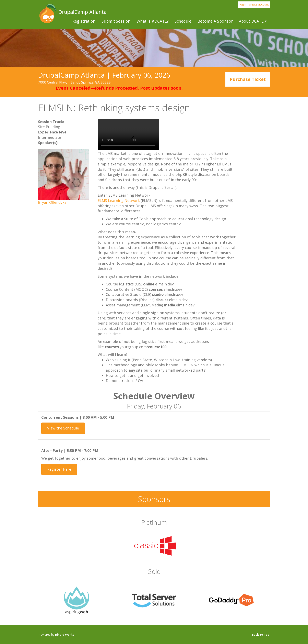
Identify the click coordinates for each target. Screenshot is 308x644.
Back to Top (261, 635)
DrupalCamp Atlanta (47, 13)
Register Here (59, 469)
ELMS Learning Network (119, 200)
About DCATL (253, 21)
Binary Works (65, 635)
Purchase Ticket (248, 79)
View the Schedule (63, 428)
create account (259, 4)
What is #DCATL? (152, 21)
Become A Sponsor (215, 21)
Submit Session (116, 21)
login (243, 4)
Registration (84, 21)
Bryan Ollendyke (52, 202)
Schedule (183, 21)
